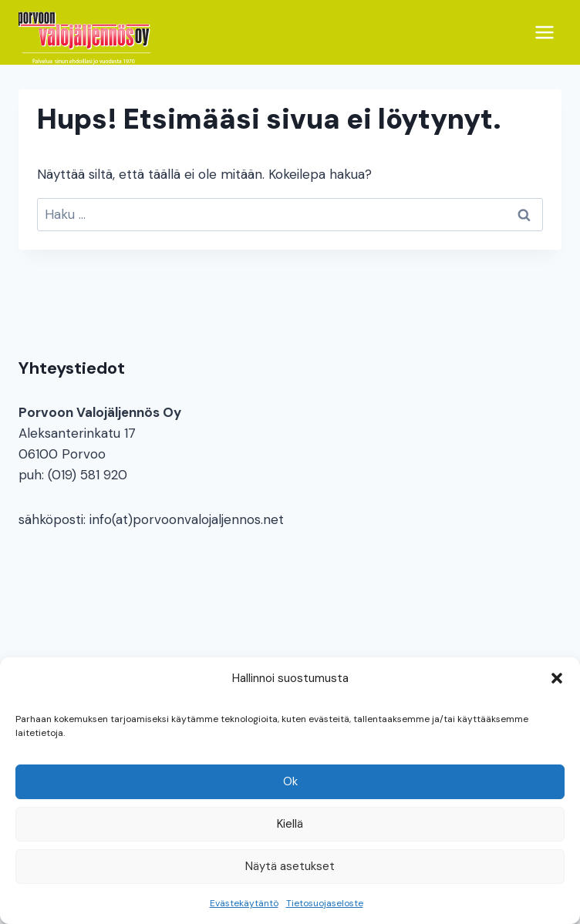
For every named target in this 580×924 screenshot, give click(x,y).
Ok (290, 781)
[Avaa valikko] (544, 32)
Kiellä (290, 824)
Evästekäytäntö (244, 903)
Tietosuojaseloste (325, 903)
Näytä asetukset (290, 866)
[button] (557, 678)
